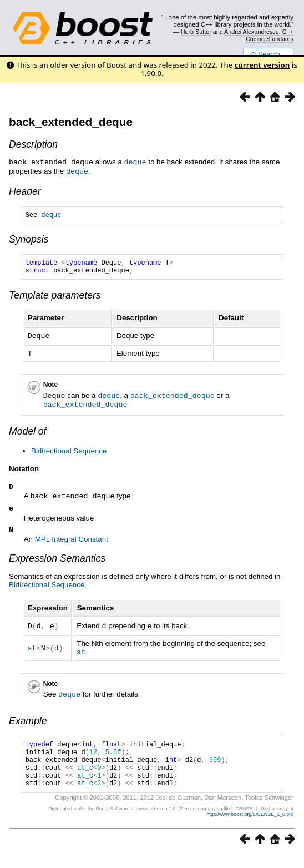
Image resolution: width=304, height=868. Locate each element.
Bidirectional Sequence (69, 453)
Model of (27, 433)
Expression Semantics (57, 563)
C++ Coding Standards (270, 35)
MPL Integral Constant (72, 544)
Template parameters (55, 299)
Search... (268, 54)
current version (262, 65)
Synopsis (29, 240)
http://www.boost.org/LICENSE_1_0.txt (249, 827)
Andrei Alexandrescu (252, 32)
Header (25, 190)
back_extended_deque (71, 122)
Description (33, 144)
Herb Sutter (196, 32)
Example (28, 724)
